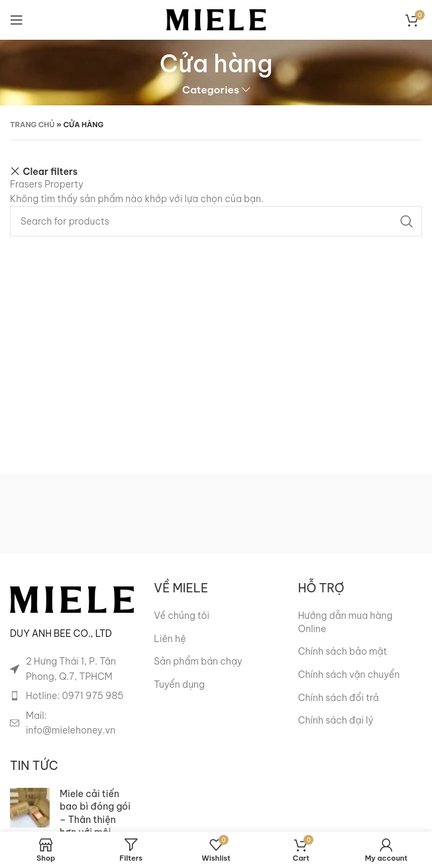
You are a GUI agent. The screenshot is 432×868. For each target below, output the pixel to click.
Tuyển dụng (179, 684)
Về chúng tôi (182, 616)
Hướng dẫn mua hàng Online (346, 622)
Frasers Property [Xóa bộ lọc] (47, 184)
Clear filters (51, 171)
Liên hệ (170, 639)
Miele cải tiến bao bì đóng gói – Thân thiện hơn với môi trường (95, 820)
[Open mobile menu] (17, 20)
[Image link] (72, 599)
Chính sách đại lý (336, 720)
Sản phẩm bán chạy (198, 661)
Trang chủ (32, 125)
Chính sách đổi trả (339, 698)
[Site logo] (216, 19)
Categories (211, 90)
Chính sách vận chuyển (349, 675)
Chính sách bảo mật (343, 651)
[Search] (216, 221)
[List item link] (72, 696)
